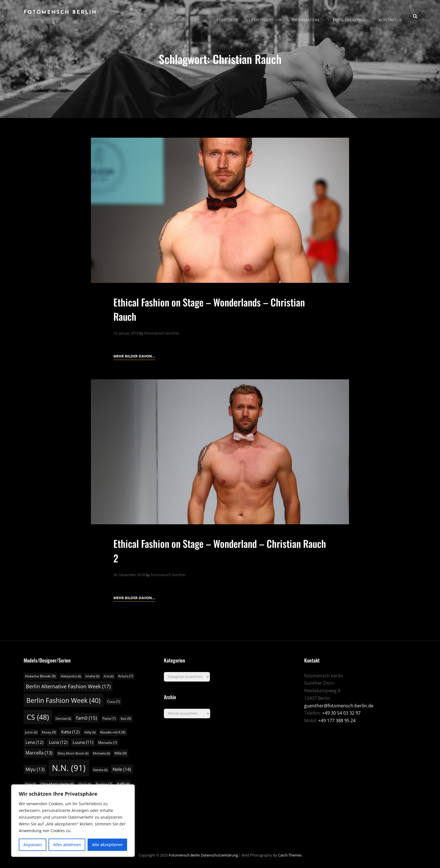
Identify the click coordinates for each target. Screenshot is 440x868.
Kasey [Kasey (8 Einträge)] (49, 732)
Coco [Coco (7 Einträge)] (114, 701)
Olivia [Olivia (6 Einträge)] (85, 784)
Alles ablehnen (67, 845)
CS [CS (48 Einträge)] (38, 717)
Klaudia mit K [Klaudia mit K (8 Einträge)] (113, 732)
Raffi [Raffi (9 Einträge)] (123, 784)
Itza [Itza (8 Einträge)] (126, 718)
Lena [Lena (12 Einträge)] (34, 742)
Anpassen (33, 845)
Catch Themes (290, 855)
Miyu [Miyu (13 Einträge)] (35, 769)
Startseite (232, 16)
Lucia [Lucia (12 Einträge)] (58, 742)
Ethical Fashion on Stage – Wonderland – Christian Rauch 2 (212, 550)
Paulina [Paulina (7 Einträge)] (104, 784)
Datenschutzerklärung (219, 855)
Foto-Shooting (351, 16)
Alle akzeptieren (107, 845)
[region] (73, 821)
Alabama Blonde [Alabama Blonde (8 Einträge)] (40, 676)
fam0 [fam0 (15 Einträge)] (87, 718)
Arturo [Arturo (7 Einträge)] (126, 676)
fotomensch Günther (162, 333)
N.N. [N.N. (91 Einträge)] (69, 768)
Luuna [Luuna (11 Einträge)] (83, 742)
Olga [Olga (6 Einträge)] (30, 784)
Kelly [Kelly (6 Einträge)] (90, 732)
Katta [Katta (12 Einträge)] (70, 731)
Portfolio (269, 16)
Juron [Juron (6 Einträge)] (31, 732)
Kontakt (392, 16)
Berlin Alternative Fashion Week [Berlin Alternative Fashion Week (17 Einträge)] (68, 686)
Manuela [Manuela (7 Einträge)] (108, 742)
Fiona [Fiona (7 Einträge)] (109, 718)
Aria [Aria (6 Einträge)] (109, 676)
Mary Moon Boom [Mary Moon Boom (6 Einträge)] (73, 753)
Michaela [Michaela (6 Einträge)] (101, 753)
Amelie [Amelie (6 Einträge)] (92, 676)
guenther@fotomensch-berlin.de (339, 705)
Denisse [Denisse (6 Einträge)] (63, 718)
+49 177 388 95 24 (337, 720)
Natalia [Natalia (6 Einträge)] (100, 770)
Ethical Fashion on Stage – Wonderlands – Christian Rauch (214, 309)
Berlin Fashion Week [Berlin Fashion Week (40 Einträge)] (63, 700)
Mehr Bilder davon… (134, 355)
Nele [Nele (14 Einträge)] (122, 769)
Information (308, 16)
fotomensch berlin (60, 12)
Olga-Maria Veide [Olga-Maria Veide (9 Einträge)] (57, 784)
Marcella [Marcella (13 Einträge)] (39, 752)
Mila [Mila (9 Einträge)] (121, 753)
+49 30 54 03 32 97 (341, 713)
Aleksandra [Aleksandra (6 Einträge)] (71, 676)
